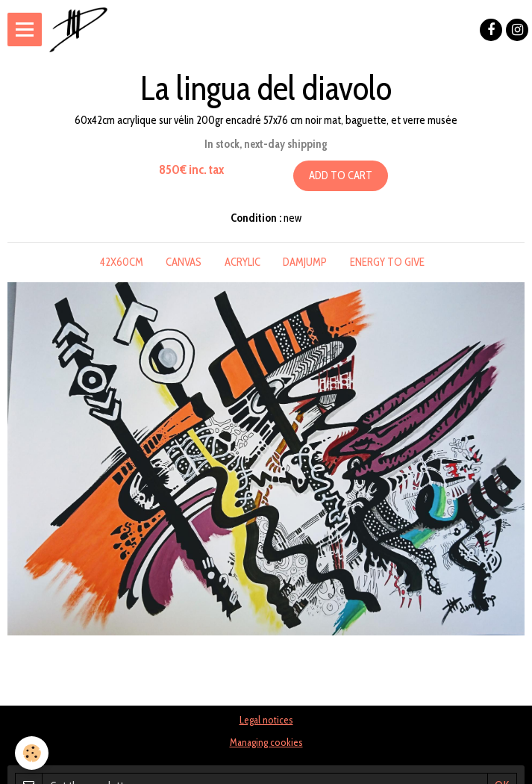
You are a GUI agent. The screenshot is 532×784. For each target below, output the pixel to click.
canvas (184, 262)
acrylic (242, 262)
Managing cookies (266, 742)
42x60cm (122, 262)
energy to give (387, 262)
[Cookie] (32, 753)
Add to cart (341, 175)
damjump (305, 262)
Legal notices (266, 720)
